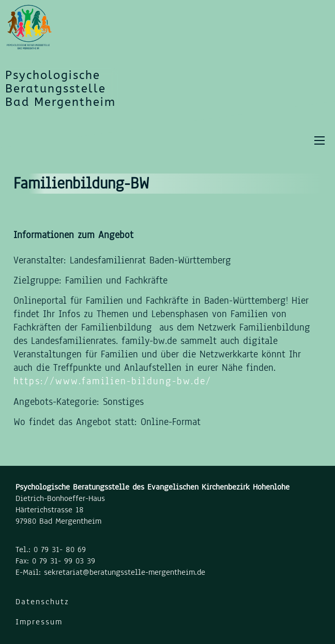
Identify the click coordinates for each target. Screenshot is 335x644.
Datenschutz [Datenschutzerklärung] (42, 602)
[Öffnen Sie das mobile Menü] (319, 140)
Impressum (39, 622)
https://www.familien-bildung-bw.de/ (112, 381)
